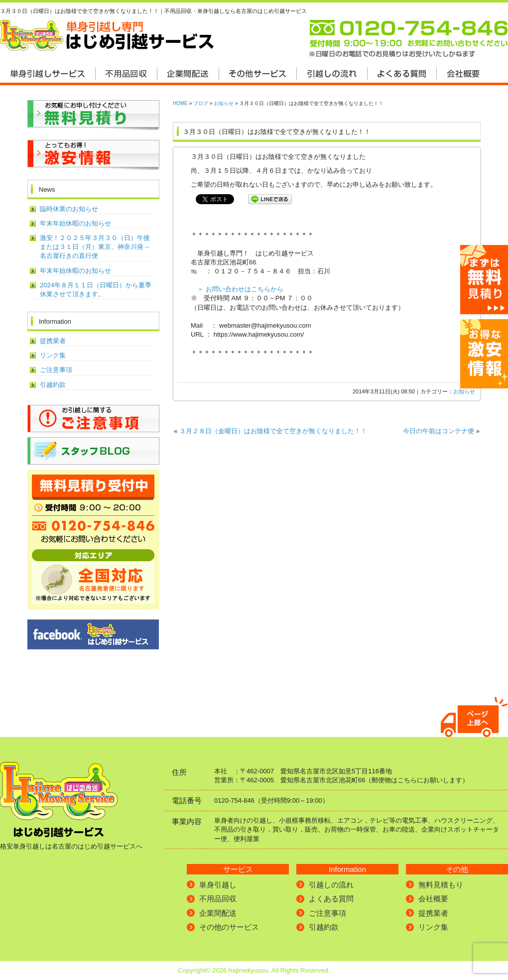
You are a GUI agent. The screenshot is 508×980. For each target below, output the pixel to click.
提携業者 (53, 341)
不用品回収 (218, 899)
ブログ (201, 103)
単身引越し (218, 885)
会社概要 (433, 899)
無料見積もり (441, 885)
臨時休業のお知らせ (69, 209)
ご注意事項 (56, 370)
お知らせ (224, 103)
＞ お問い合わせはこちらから (240, 289)
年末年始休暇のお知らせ (75, 223)
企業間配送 (218, 913)
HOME (180, 103)
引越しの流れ (331, 885)
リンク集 (53, 355)
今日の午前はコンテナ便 (439, 431)
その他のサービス (229, 927)
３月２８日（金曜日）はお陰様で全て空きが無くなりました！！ (273, 431)
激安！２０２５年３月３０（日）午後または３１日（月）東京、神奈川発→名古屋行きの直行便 (95, 247)
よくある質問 (331, 899)
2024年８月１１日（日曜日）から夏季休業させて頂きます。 (96, 290)
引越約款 (53, 385)
